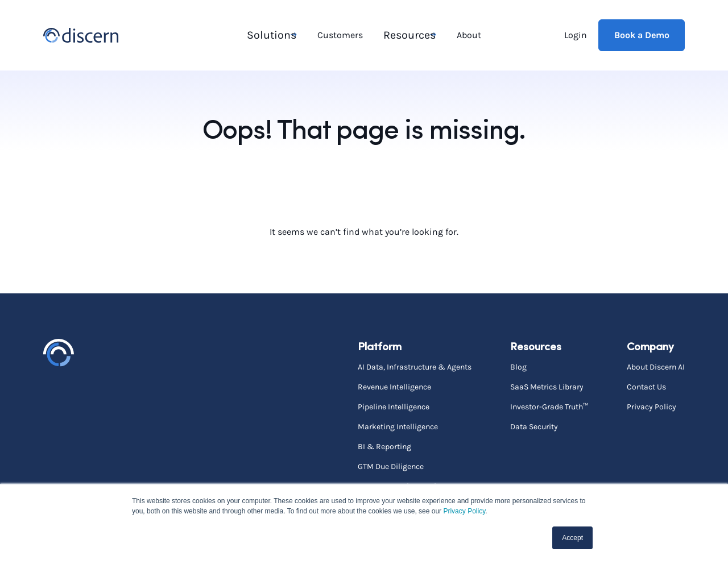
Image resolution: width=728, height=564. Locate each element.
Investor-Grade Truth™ (549, 405)
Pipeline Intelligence (394, 405)
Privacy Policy (464, 511)
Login (576, 34)
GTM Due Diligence (391, 465)
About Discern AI (656, 366)
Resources (405, 34)
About (468, 34)
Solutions (268, 34)
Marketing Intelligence (398, 425)
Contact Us (646, 385)
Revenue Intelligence (394, 385)
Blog (518, 366)
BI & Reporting (384, 445)
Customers (341, 34)
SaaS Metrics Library (547, 385)
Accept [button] (572, 538)
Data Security (534, 425)
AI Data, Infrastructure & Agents (415, 366)
